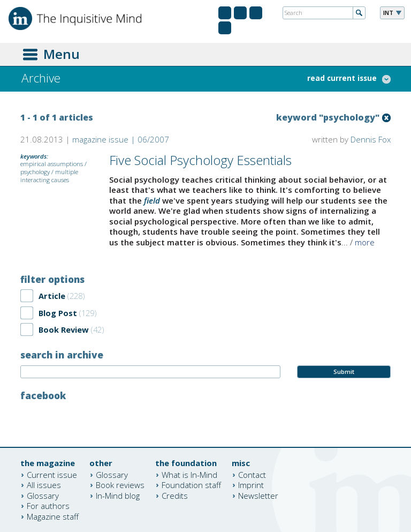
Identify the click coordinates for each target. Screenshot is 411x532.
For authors (48, 506)
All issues (44, 485)
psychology (35, 172)
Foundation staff (191, 485)
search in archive (62, 355)
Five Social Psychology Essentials (200, 160)
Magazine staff (53, 516)
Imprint (251, 485)
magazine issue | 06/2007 (121, 139)
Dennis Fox (371, 139)
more (365, 242)
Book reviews (120, 485)
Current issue (52, 474)
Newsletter (258, 495)
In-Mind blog (118, 495)
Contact (252, 474)
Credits (175, 495)
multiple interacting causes (49, 176)
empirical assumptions (52, 164)
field (152, 200)
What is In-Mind (189, 474)
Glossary (43, 495)
